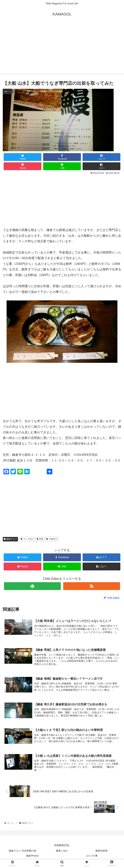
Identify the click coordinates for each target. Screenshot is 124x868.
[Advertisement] (62, 49)
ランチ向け (27, 539)
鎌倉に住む (62, 852)
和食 (40, 539)
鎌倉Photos (32, 857)
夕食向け (52, 539)
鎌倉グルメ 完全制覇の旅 (23, 852)
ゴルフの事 (92, 857)
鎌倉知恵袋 (101, 852)
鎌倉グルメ (10, 539)
